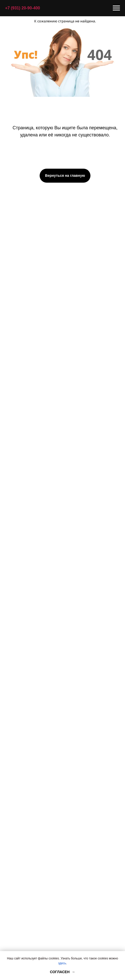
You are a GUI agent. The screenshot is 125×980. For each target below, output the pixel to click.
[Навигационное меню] (116, 8)
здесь (62, 963)
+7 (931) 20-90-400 (22, 8)
